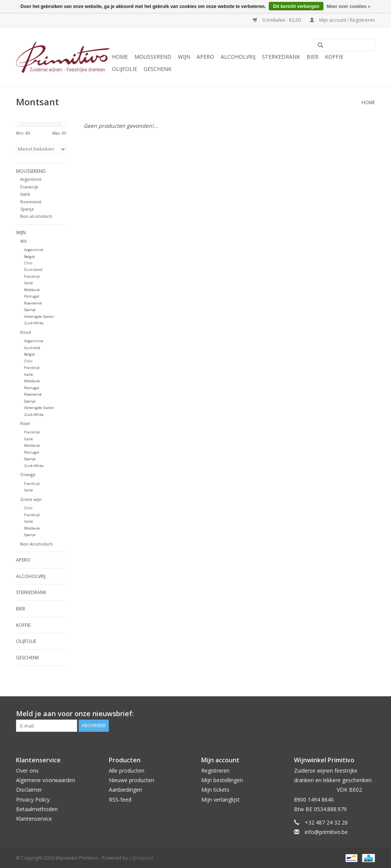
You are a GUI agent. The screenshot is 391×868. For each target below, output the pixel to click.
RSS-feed (120, 800)
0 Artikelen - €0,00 (277, 20)
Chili (28, 263)
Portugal (32, 296)
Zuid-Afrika (34, 323)
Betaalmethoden (37, 809)
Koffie (334, 57)
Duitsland (33, 270)
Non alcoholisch (36, 216)
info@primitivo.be (326, 832)
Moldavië (32, 290)
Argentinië (31, 179)
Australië (32, 348)
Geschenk (158, 69)
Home (120, 57)
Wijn (184, 57)
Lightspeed (141, 858)
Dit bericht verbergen (296, 6)
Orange (28, 474)
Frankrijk (29, 187)
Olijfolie (124, 69)
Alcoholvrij (238, 57)
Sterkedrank (281, 57)
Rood (26, 332)
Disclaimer (29, 790)
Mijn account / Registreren (342, 20)
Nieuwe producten (132, 780)
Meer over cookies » (348, 6)
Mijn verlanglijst (221, 800)
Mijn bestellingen (222, 780)
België (29, 257)
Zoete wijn (31, 499)
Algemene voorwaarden (46, 780)
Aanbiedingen (125, 790)
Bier (313, 57)
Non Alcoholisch (36, 544)
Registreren (215, 771)
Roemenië (31, 202)
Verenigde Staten (39, 316)
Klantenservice (34, 819)
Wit (23, 241)
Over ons (27, 771)
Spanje (27, 209)
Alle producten (127, 771)
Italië (25, 194)
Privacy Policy (33, 800)
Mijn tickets (215, 790)
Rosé (25, 423)
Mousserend (153, 57)
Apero (205, 57)
